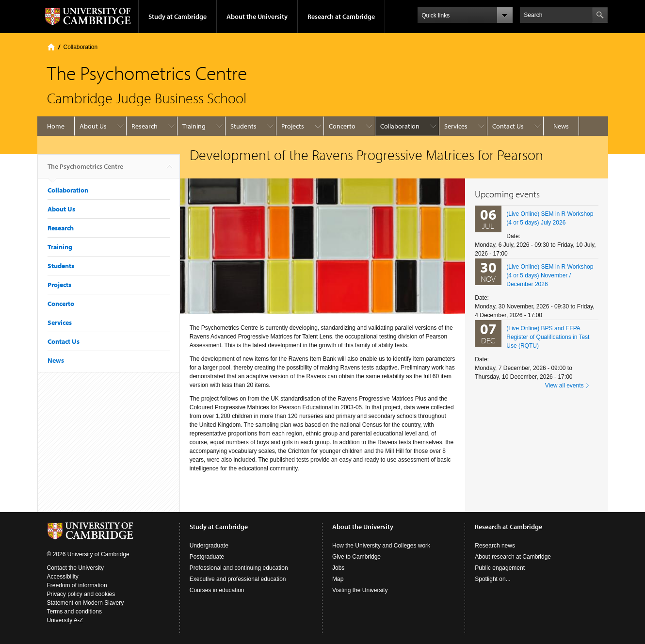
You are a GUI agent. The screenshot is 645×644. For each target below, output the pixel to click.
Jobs (338, 568)
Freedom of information (77, 585)
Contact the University (75, 568)
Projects (293, 126)
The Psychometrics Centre (85, 170)
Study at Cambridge (177, 16)
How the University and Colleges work (381, 546)
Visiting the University (360, 590)
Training (194, 126)
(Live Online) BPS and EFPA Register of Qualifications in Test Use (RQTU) (548, 337)
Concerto (342, 126)
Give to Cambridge (356, 557)
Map (338, 579)
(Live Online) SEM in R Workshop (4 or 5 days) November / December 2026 (550, 275)
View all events (564, 386)
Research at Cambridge (341, 16)
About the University (257, 16)
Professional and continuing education (239, 568)
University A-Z (65, 620)
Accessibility (63, 577)
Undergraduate (209, 546)
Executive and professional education (238, 579)
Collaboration (81, 47)
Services (456, 126)
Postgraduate (207, 557)
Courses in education (217, 590)
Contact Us (508, 126)
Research (145, 126)
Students (243, 126)
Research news (495, 546)
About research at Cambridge (513, 557)
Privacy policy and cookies (81, 594)
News (561, 126)
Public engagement (500, 568)
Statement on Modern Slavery (86, 603)
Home (51, 47)
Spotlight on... (492, 579)
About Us (93, 126)
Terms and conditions (74, 612)
